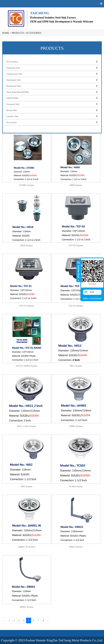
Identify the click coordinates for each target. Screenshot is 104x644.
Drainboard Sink (52, 86)
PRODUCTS (18, 33)
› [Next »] (48, 620)
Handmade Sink (52, 80)
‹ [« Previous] (4, 620)
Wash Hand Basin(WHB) (52, 92)
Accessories (34, 33)
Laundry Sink (52, 116)
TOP (92, 292)
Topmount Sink (52, 68)
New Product (52, 62)
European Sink (52, 104)
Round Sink (52, 110)
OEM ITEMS (52, 98)
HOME (6, 33)
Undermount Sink (52, 74)
